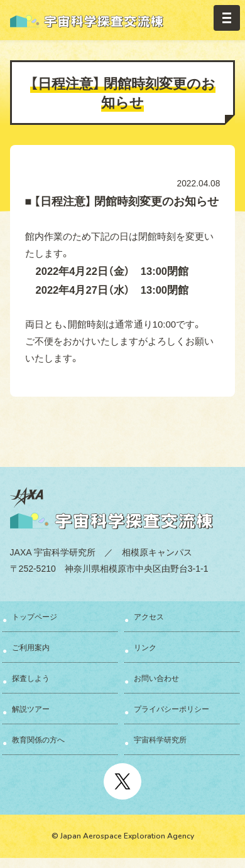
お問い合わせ (156, 678)
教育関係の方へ (38, 739)
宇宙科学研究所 (160, 739)
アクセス (149, 616)
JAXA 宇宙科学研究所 (53, 552)
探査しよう (31, 678)
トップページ (35, 616)
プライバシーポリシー (171, 709)
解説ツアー (31, 709)
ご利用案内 (31, 647)
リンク (145, 647)
